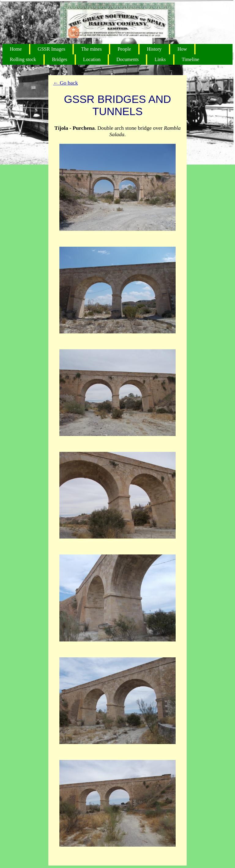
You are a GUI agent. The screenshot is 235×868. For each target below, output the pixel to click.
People (124, 49)
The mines (91, 49)
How (182, 49)
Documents (127, 59)
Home (16, 49)
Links (160, 59)
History (154, 49)
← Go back (65, 83)
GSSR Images (51, 49)
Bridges (60, 59)
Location (92, 59)
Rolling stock (23, 59)
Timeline (190, 59)
